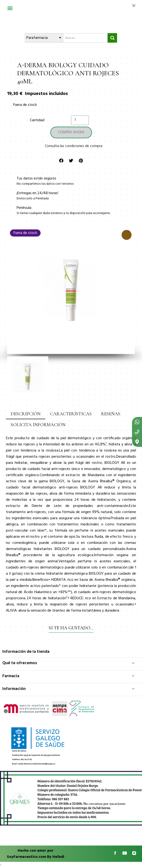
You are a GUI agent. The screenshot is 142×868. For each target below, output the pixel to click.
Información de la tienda (26, 652)
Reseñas (111, 414)
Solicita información (38, 425)
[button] (10, 290)
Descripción (26, 414)
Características (71, 414)
